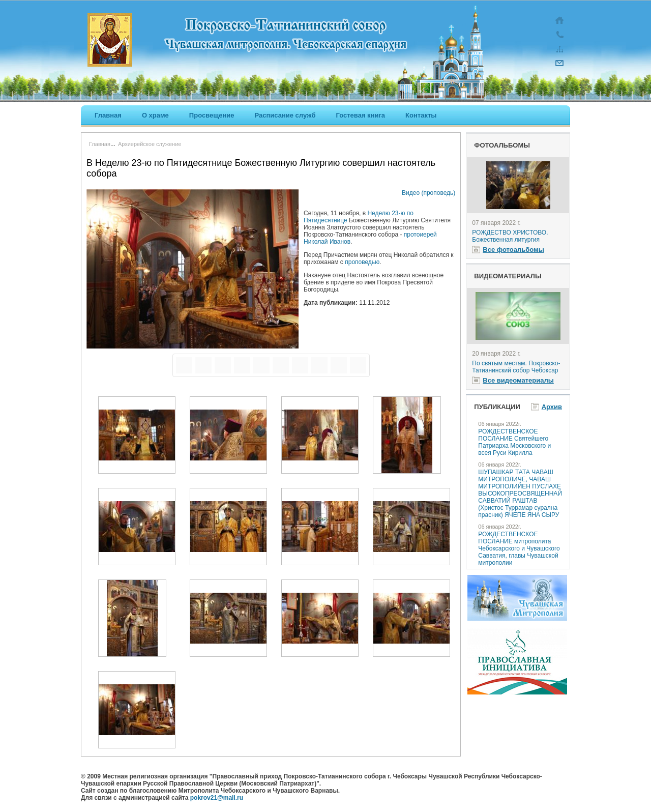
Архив (552, 407)
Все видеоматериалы (518, 380)
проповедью (362, 262)
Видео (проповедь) (428, 193)
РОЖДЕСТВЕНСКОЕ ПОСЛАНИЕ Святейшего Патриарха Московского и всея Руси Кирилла (514, 442)
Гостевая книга (361, 115)
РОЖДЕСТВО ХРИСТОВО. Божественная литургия (510, 236)
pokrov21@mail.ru (217, 798)
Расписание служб (285, 115)
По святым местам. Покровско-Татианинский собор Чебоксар (516, 367)
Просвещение (212, 115)
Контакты (421, 115)
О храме (155, 115)
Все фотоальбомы (513, 250)
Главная (108, 115)
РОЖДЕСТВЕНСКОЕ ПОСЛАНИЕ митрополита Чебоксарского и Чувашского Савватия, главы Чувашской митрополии (519, 548)
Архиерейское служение (150, 144)
